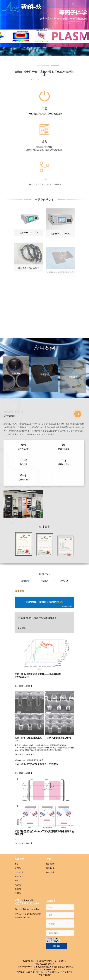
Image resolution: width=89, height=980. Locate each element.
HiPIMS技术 (19, 872)
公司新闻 (25, 581)
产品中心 (18, 885)
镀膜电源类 (50, 864)
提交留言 (56, 946)
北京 (45, 972)
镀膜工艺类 (50, 872)
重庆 (54, 972)
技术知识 (64, 581)
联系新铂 (18, 893)
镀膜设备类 (50, 868)
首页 (16, 864)
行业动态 (44, 581)
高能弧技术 (19, 876)
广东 (41, 975)
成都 (58, 972)
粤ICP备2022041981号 (45, 964)
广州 (33, 972)
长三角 (70, 972)
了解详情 (46, 29)
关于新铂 (18, 868)
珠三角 (64, 972)
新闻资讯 (18, 889)
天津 (50, 972)
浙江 (49, 975)
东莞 (28, 972)
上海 (41, 972)
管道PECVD (19, 881)
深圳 (37, 972)
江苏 (45, 975)
